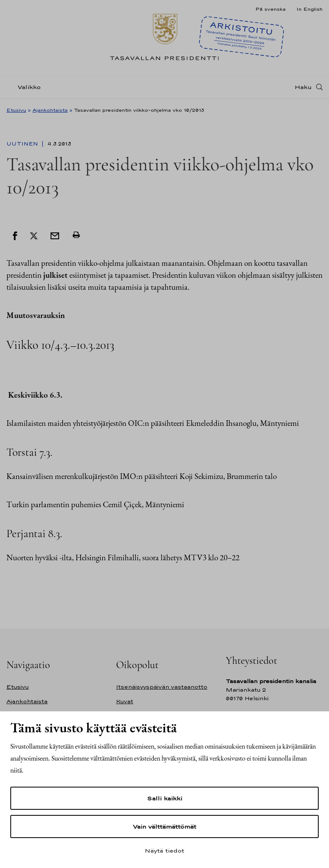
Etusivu (16, 110)
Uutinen (23, 144)
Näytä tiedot (164, 850)
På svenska (271, 9)
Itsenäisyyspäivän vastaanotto (162, 687)
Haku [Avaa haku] (303, 87)
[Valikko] (26, 87)
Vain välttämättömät (164, 826)
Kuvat (125, 701)
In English (310, 9)
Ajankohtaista (50, 110)
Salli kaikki (164, 798)
